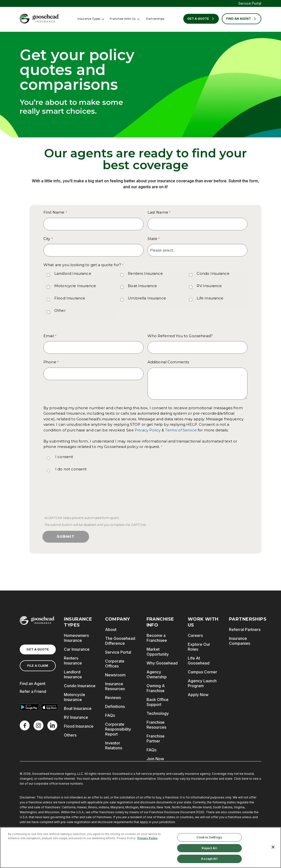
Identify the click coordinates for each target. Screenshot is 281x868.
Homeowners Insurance (76, 638)
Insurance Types (89, 19)
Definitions (115, 706)
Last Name (158, 212)
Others (70, 735)
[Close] (273, 847)
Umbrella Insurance (147, 298)
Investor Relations (114, 745)
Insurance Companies (240, 641)
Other (60, 310)
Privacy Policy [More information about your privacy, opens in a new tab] (148, 838)
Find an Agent (33, 683)
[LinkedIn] (52, 725)
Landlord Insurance (73, 273)
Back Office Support (158, 702)
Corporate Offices (115, 664)
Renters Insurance (145, 273)
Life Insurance (210, 298)
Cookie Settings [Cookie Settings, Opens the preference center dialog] (209, 837)
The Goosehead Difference (120, 641)
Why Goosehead (162, 663)
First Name (54, 212)
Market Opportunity (158, 652)
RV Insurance (209, 286)
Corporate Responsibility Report (118, 729)
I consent (64, 457)
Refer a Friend (33, 691)
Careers (195, 635)
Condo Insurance (213, 273)
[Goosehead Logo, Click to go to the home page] (39, 19)
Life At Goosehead (199, 661)
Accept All (209, 859)
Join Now (155, 759)
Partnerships (155, 19)
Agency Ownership (157, 674)
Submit (66, 536)
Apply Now (198, 695)
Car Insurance (77, 649)
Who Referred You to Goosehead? (180, 336)
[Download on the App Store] (50, 707)
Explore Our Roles (199, 647)
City (47, 239)
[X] (38, 725)
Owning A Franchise (156, 688)
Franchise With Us (123, 19)
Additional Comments (168, 362)
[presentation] (80, 498)
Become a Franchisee (157, 638)
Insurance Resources (115, 686)
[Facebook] (25, 725)
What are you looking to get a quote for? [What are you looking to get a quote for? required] (82, 265)
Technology (158, 713)
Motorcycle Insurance (75, 286)
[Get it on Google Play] (29, 707)
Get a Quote (201, 19)
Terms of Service (181, 430)
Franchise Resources (156, 725)
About (111, 629)
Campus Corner (202, 672)
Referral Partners (245, 629)
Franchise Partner (156, 739)
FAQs (110, 715)
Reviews (113, 698)
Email (49, 336)
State (153, 239)
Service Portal (250, 3)
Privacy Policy (148, 430)
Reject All (209, 848)
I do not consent (71, 469)
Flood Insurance (70, 298)
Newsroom (115, 675)
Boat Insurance (142, 286)
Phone (50, 362)
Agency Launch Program (202, 683)
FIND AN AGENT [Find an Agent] (242, 19)
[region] (140, 848)
